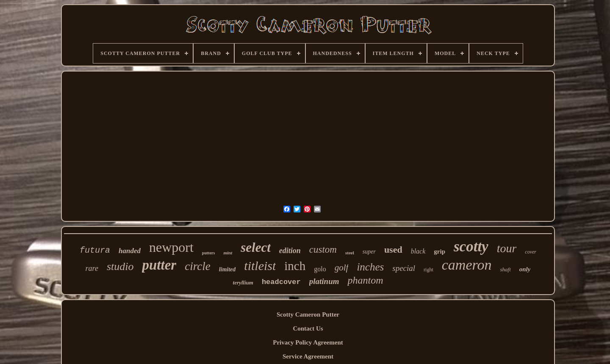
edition (290, 251)
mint (228, 253)
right (428, 270)
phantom (365, 280)
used (393, 250)
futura (95, 250)
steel (350, 253)
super (369, 252)
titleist (260, 266)
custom (323, 250)
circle (197, 266)
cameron (467, 265)
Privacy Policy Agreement (308, 342)
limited (227, 269)
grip (439, 251)
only (525, 269)
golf (342, 267)
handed (130, 251)
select (256, 247)
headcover (281, 282)
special (404, 268)
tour (507, 248)
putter (159, 265)
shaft (505, 269)
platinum (324, 281)
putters (209, 253)
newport (171, 247)
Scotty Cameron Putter (308, 314)
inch (295, 266)
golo (320, 269)
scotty (471, 247)
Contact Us (308, 328)
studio (120, 266)
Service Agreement (308, 356)
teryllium (243, 283)
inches (370, 267)
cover (531, 252)
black (418, 251)
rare (92, 268)
